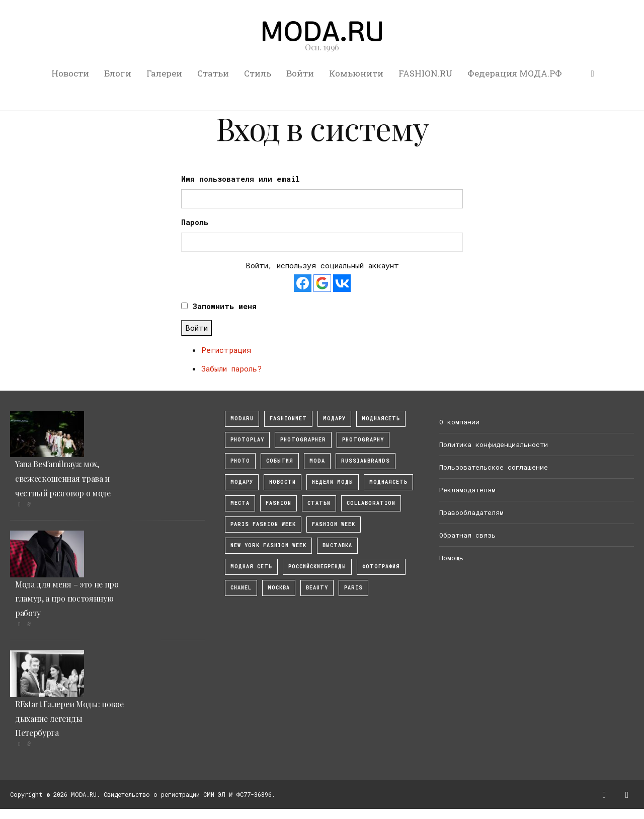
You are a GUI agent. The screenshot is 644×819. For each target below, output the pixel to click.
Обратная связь (467, 535)
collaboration (371, 503)
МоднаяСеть (381, 419)
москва (279, 588)
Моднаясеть (388, 482)
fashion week (334, 524)
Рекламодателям (467, 490)
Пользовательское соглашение (494, 467)
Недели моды (333, 482)
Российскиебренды (317, 567)
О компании (459, 422)
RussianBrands (366, 461)
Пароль (195, 222)
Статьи (213, 73)
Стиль (258, 73)
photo (240, 461)
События (280, 461)
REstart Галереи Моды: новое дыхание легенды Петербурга (69, 719)
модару (334, 419)
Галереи (164, 73)
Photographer (303, 440)
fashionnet (288, 419)
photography (363, 440)
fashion (278, 503)
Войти (300, 73)
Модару (242, 482)
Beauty (317, 588)
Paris (353, 588)
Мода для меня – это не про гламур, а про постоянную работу (67, 599)
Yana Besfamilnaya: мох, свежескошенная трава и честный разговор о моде (63, 478)
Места (240, 503)
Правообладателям (471, 512)
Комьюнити (356, 73)
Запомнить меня (224, 306)
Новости (70, 73)
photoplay (247, 440)
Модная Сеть (251, 567)
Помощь (451, 558)
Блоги (118, 73)
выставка (337, 545)
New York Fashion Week (268, 545)
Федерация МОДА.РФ (515, 73)
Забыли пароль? (231, 368)
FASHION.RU (425, 73)
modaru (242, 419)
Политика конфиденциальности (494, 444)
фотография (381, 567)
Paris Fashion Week (263, 524)
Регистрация (226, 350)
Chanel (241, 588)
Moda (317, 461)
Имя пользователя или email (240, 179)
